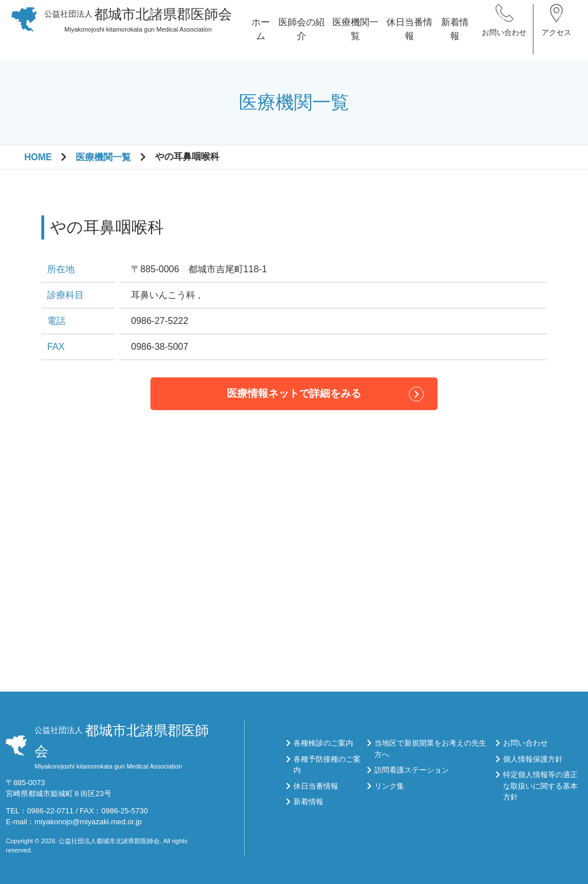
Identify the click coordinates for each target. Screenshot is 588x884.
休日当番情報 (409, 36)
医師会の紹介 (301, 36)
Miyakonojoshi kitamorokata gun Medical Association (138, 27)
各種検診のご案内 (323, 743)
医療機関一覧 (355, 36)
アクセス (556, 40)
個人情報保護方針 (533, 759)
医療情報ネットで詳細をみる (294, 393)
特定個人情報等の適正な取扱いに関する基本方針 (540, 786)
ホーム (261, 36)
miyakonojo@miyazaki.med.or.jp (88, 822)
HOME (38, 157)
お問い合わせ (504, 40)
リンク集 (389, 786)
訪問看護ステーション (412, 770)
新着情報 (455, 36)
